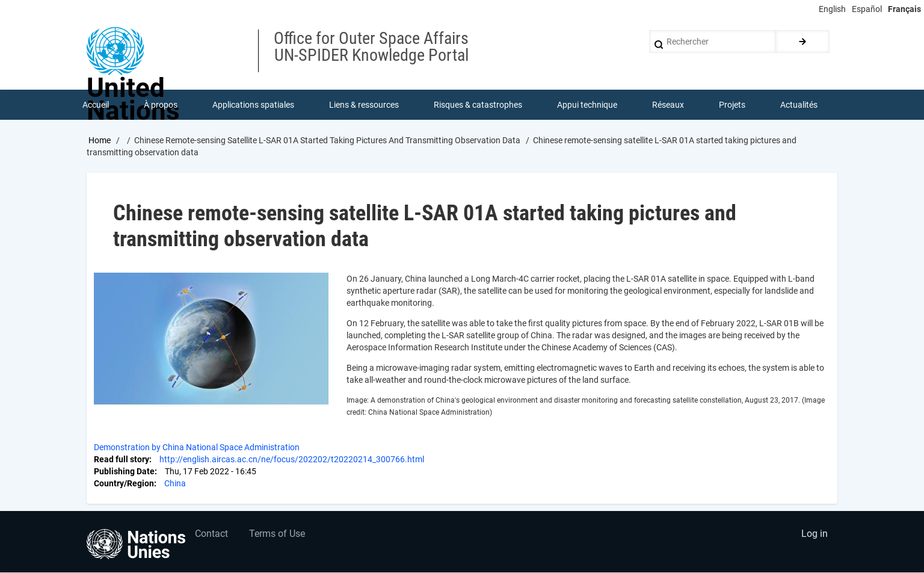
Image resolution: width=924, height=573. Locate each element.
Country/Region (124, 484)
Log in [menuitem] (815, 534)
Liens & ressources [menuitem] (364, 105)
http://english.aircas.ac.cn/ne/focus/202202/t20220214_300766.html (292, 460)
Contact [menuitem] (211, 534)
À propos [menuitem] (161, 105)
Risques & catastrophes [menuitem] (478, 105)
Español (867, 9)
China (175, 484)
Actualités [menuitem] (799, 105)
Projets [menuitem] (732, 105)
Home (100, 140)
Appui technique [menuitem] (587, 105)
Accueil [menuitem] (96, 105)
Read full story (122, 460)
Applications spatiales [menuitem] (253, 105)
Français (904, 9)
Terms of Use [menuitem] (277, 534)
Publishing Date (124, 472)
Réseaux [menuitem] (668, 105)
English (832, 9)
